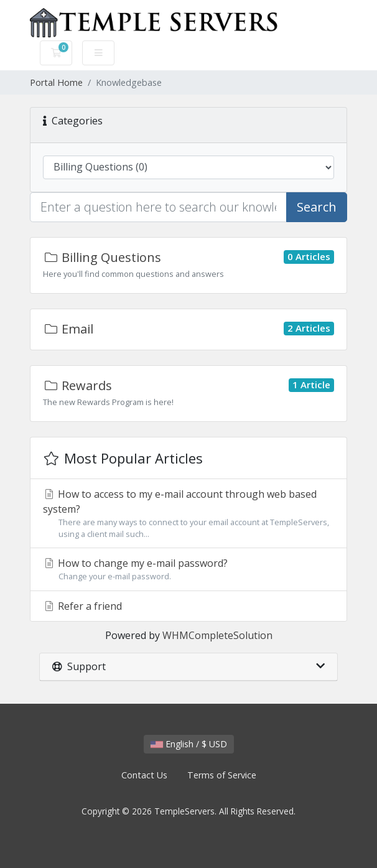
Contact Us (144, 775)
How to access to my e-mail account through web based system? (188, 514)
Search (317, 207)
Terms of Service (222, 775)
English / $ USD (189, 744)
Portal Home (56, 82)
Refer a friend (82, 606)
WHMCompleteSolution (217, 635)
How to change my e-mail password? (188, 569)
